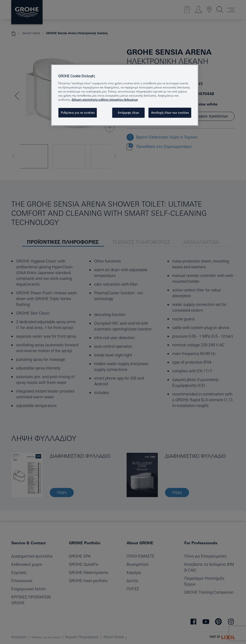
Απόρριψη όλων (128, 113)
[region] (125, 95)
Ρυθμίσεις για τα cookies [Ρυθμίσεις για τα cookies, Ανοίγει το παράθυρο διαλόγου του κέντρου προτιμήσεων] (78, 113)
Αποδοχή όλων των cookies (170, 113)
